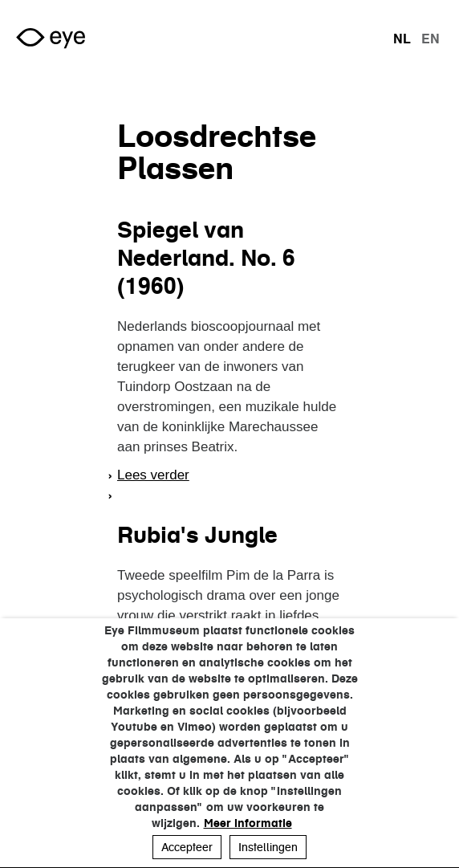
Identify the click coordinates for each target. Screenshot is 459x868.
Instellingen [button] (268, 847)
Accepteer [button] (187, 847)
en (431, 39)
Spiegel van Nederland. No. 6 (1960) (206, 258)
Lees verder (153, 475)
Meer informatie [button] (248, 823)
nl (402, 39)
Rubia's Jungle (197, 535)
